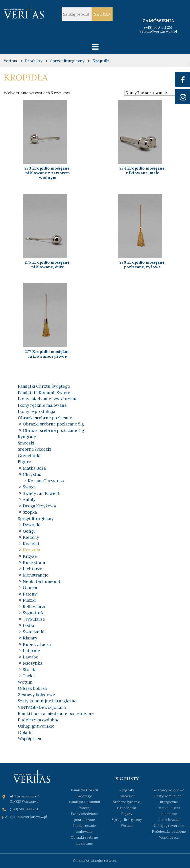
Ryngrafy (27, 437)
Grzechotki (29, 456)
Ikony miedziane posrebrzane (48, 399)
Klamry (30, 638)
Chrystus (32, 474)
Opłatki (25, 733)
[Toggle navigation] (95, 47)
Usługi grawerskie (36, 726)
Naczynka (33, 663)
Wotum (25, 682)
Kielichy (31, 537)
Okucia (30, 588)
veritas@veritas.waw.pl (158, 32)
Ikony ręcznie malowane (42, 405)
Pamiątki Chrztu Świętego (44, 386)
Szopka (30, 512)
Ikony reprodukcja (36, 411)
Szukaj (102, 14)
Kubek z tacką (37, 644)
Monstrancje (36, 575)
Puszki (29, 600)
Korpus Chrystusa (46, 481)
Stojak (29, 670)
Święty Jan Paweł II (42, 493)
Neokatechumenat (42, 581)
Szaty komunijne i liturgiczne (47, 701)
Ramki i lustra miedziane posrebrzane (56, 714)
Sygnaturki (34, 613)
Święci (29, 487)
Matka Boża (34, 468)
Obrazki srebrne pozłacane (45, 418)
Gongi (29, 531)
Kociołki (31, 544)
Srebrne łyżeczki (35, 449)
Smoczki (26, 443)
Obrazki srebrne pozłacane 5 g (53, 424)
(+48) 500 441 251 (158, 27)
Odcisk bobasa (32, 688)
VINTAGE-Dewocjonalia (42, 707)
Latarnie (31, 651)
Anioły (29, 500)
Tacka (29, 676)
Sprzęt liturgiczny (36, 519)
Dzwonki (32, 525)
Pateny (30, 594)
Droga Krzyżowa (39, 506)
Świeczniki (34, 632)
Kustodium (34, 562)
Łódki (28, 625)
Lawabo (31, 657)
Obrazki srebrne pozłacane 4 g (53, 430)
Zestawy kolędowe (36, 695)
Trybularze (34, 619)
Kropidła (31, 550)
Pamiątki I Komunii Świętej (45, 393)
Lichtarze (33, 569)
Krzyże (30, 556)
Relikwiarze (35, 607)
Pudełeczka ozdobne (39, 720)
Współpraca (29, 739)
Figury (24, 462)
